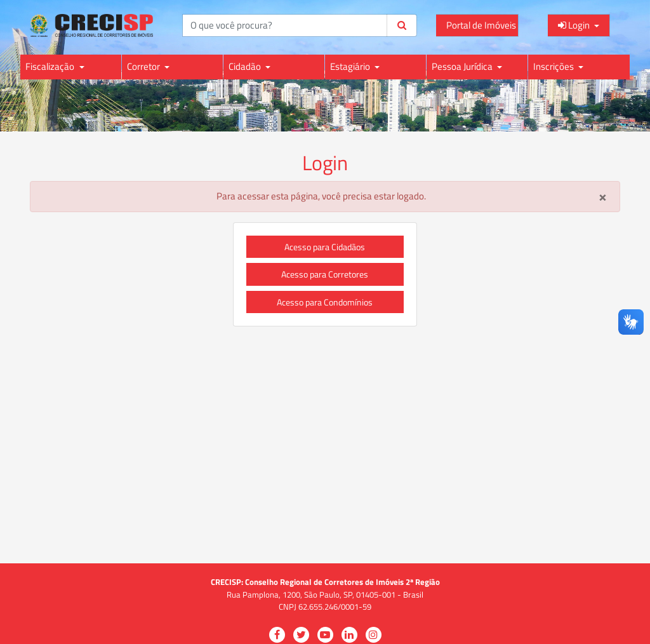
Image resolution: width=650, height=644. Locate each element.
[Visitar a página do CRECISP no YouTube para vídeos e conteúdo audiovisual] (325, 635)
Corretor (144, 66)
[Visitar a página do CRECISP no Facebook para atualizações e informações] (277, 635)
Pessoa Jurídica (463, 66)
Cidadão (246, 66)
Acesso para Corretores (325, 274)
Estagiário (351, 66)
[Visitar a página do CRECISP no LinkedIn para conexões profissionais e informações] (349, 635)
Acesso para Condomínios (325, 302)
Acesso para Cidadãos (325, 247)
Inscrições (554, 66)
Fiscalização (51, 66)
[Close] (603, 197)
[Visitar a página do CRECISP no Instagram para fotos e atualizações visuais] (374, 635)
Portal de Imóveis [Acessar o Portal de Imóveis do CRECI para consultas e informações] (481, 25)
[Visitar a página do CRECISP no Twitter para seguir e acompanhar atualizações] (301, 635)
